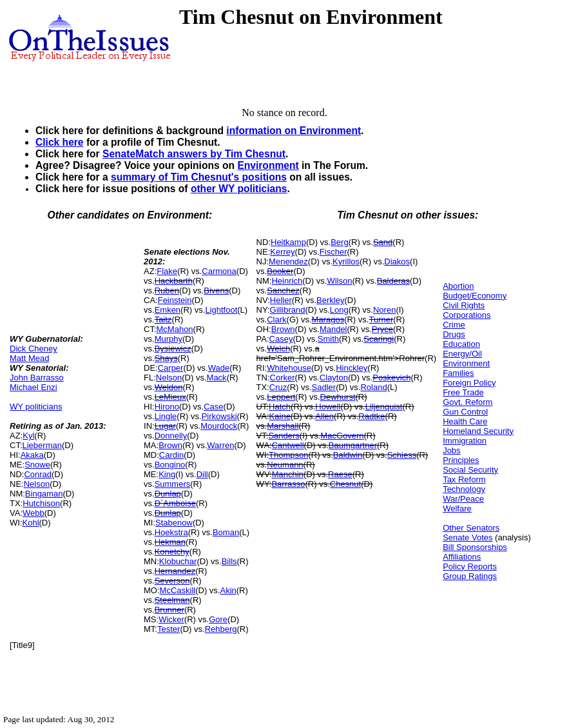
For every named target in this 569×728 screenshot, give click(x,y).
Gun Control (465, 412)
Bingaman (44, 494)
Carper (171, 368)
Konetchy (172, 552)
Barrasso (288, 484)
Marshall (283, 426)
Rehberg (221, 629)
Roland (373, 387)
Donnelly (171, 436)
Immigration (465, 441)
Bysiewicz (173, 349)
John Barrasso (37, 378)
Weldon (169, 387)
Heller (281, 300)
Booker (280, 271)
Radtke (371, 416)
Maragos (328, 320)
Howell (328, 407)
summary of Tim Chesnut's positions (199, 177)
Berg (339, 242)
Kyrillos (346, 261)
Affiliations (462, 557)
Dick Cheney (34, 349)
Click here (60, 142)
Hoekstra (171, 532)
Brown (170, 445)
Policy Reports (470, 566)
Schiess (402, 455)
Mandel (333, 329)
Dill (202, 474)
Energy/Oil (462, 354)
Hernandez (175, 571)
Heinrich (287, 281)
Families (458, 373)
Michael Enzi (34, 387)
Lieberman (42, 445)
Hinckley (352, 368)
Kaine (280, 416)
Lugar (165, 426)
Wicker (171, 619)
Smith (328, 339)
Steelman (172, 600)
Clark (276, 320)
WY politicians (36, 407)
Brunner (169, 610)
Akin (228, 590)
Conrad (38, 474)
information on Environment (294, 131)
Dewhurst (338, 397)
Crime (454, 325)
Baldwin (348, 455)
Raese (340, 474)
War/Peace (463, 499)
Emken (168, 310)
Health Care (465, 421)
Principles (461, 460)
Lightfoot (221, 310)
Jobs (451, 450)
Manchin (288, 474)
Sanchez (283, 290)
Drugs (454, 334)
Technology (464, 489)
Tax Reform (464, 479)
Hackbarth (174, 281)
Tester (169, 629)
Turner (381, 320)
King (167, 474)
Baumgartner (353, 445)
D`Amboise (175, 503)
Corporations (467, 315)
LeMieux (170, 397)
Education (461, 344)
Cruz (278, 387)
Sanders (284, 436)
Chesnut (345, 484)
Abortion (458, 286)
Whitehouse (289, 368)
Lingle (166, 416)
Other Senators (471, 528)
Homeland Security (478, 431)
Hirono (167, 407)
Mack (217, 378)
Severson (172, 581)
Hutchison (41, 503)
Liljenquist (384, 407)
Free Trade (463, 392)
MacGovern (342, 436)
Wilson (339, 281)
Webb (34, 513)
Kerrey (282, 252)
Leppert (281, 397)
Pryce (382, 329)
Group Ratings (470, 576)
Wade (219, 368)
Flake (167, 271)
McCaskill (178, 590)
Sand (383, 242)
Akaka (32, 455)
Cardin (171, 455)
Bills (229, 561)
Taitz (163, 320)
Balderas (393, 281)
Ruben (167, 290)
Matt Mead (29, 358)
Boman (226, 532)
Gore (218, 619)
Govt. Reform (468, 402)
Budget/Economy (475, 296)
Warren (220, 445)
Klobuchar (178, 561)
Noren (384, 310)
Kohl (31, 523)
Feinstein (175, 300)
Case (213, 407)
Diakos (397, 261)
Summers (173, 484)
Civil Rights (464, 305)
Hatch (280, 407)
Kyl (28, 436)
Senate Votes (468, 537)
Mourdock (219, 426)
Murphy (169, 339)
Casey (281, 339)
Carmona (219, 271)
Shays (166, 358)
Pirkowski (219, 416)
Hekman (170, 542)
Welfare (457, 508)
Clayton (334, 378)
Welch (278, 349)
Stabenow (174, 523)
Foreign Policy (469, 383)
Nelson (37, 484)
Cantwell (288, 445)
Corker (283, 378)
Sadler (324, 387)
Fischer (333, 252)
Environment (268, 165)
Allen (324, 416)
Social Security (470, 470)
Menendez (288, 261)
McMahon (175, 329)
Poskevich (391, 378)
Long (339, 310)
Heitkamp (288, 242)
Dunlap (168, 494)
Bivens (216, 290)
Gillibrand (288, 310)
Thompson (288, 455)
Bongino (170, 465)
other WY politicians (239, 189)
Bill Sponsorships (475, 547)
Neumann (285, 465)
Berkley (330, 300)
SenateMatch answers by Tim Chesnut (194, 154)
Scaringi (379, 339)
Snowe (37, 465)
